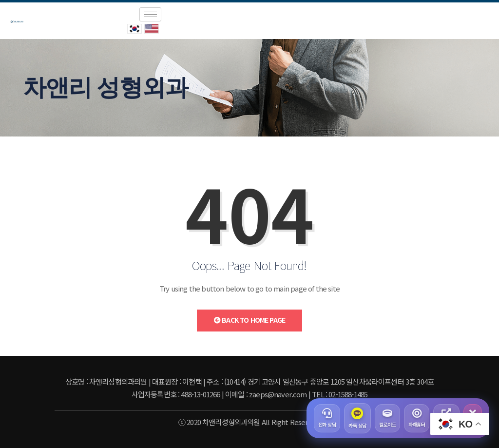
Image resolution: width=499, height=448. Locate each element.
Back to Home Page (249, 320)
